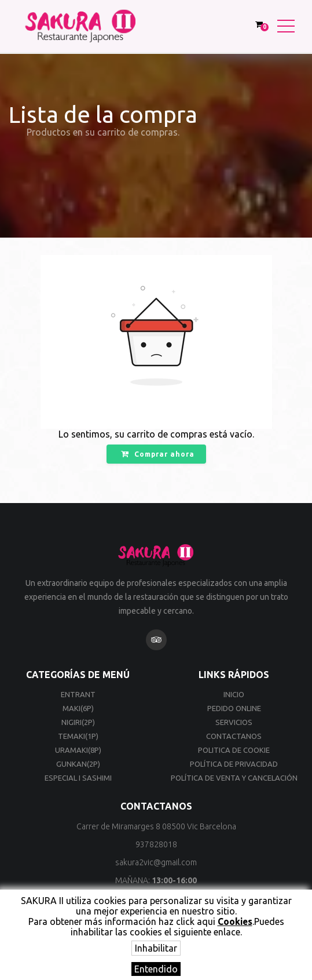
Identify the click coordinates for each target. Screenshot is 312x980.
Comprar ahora (158, 454)
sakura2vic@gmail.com (156, 862)
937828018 (156, 844)
